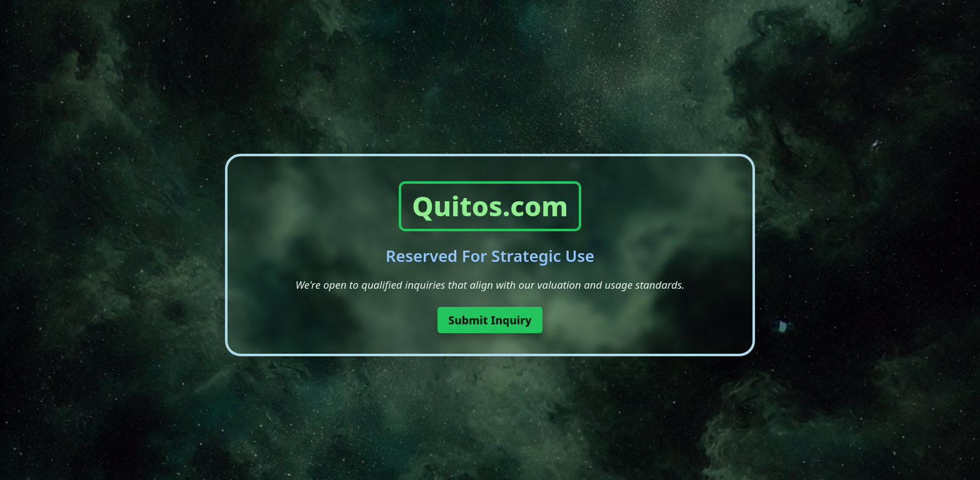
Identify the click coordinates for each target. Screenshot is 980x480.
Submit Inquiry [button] (490, 320)
